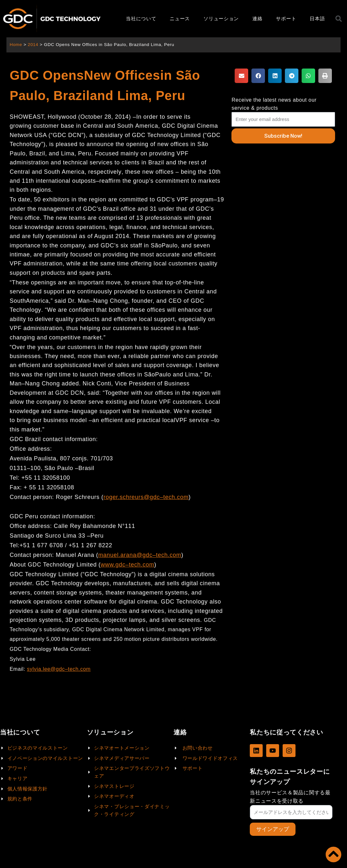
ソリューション (221, 18)
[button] (241, 76)
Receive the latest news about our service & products (274, 104)
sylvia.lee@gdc (46, 669)
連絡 (257, 18)
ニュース (180, 18)
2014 (33, 45)
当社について (141, 18)
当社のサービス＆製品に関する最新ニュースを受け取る (290, 797)
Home (16, 45)
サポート (286, 18)
